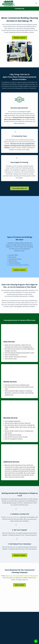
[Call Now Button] (36, 641)
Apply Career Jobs (25, 619)
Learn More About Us (20, 188)
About (10, 622)
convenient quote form (13, 444)
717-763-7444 (19, 590)
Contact (10, 628)
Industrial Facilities (23, 233)
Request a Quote (20, 38)
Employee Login (25, 631)
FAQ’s (10, 624)
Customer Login (25, 625)
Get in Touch (20, 517)
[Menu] (36, 3)
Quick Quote (10, 626)
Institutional (12, 233)
